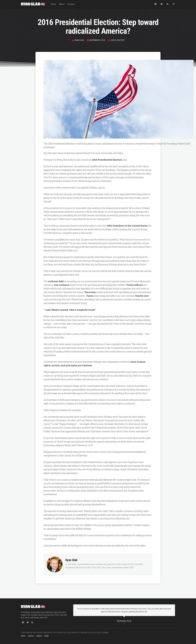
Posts (53, 4)
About (62, 4)
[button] (173, 4)
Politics (121, 40)
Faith (113, 40)
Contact (71, 4)
